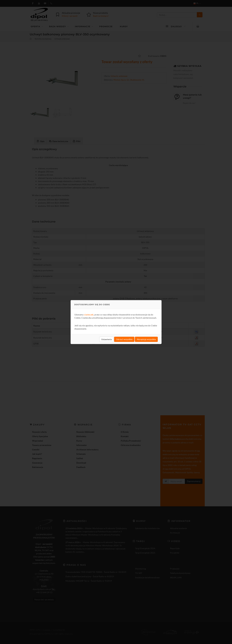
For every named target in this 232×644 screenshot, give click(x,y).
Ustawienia (106, 339)
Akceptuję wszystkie (146, 339)
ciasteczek (89, 314)
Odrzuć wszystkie (124, 339)
